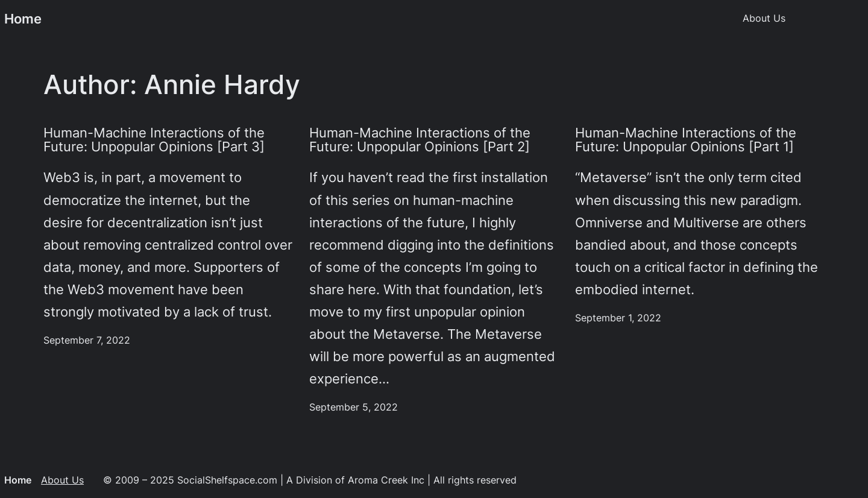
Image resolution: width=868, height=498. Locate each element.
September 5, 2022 (354, 407)
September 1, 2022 (618, 318)
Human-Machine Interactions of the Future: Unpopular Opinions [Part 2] (420, 140)
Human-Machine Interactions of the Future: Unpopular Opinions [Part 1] (686, 140)
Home (23, 19)
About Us (62, 480)
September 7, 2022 (87, 340)
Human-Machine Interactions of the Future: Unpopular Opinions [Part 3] (154, 140)
